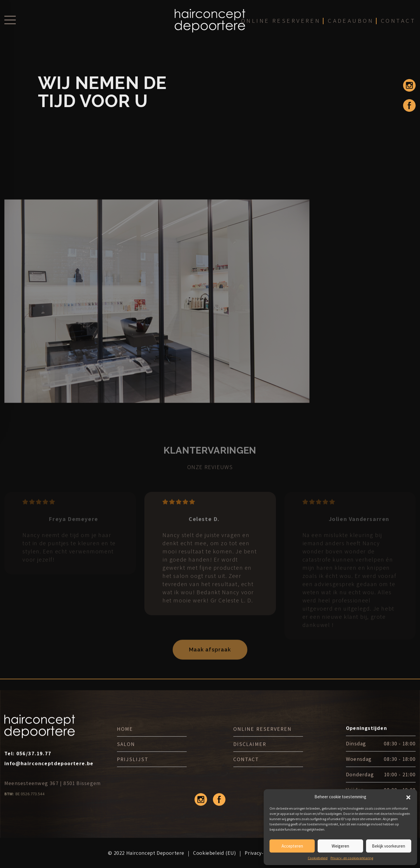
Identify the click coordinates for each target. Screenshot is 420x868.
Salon (126, 753)
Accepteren (292, 846)
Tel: (28, 763)
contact (398, 24)
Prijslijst (133, 768)
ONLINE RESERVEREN (262, 738)
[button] (408, 797)
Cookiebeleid (318, 858)
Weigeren (340, 846)
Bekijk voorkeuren (388, 846)
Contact (246, 768)
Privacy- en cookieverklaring (352, 858)
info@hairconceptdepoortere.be (49, 772)
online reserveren (280, 24)
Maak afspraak (210, 660)
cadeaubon (351, 24)
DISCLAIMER (250, 753)
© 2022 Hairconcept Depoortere (146, 862)
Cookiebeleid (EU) (215, 862)
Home (125, 738)
